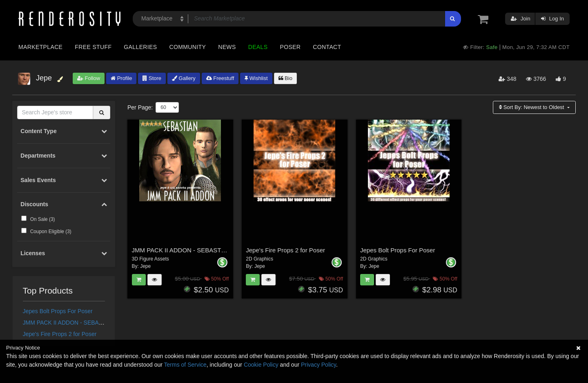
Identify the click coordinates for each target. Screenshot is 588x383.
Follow (89, 78)
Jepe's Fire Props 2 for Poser (60, 334)
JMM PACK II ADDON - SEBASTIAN (69, 323)
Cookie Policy (261, 365)
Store (152, 78)
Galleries (140, 47)
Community (188, 47)
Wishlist (256, 78)
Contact (327, 47)
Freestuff (220, 78)
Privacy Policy (318, 365)
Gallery (184, 78)
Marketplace (40, 47)
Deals (258, 47)
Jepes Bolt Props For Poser (58, 311)
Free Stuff (93, 47)
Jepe (145, 266)
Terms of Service (185, 365)
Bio (285, 78)
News (227, 47)
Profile (121, 78)
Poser (290, 47)
